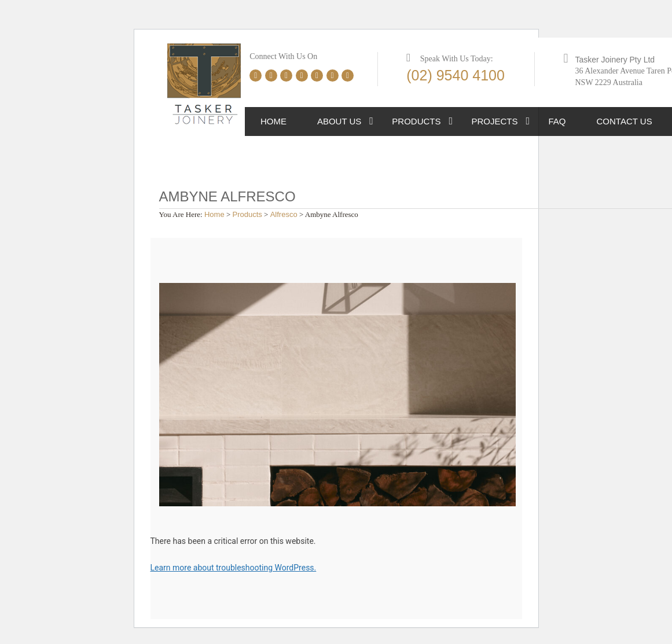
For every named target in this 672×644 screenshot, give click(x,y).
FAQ (557, 121)
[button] (371, 122)
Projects (495, 121)
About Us (339, 121)
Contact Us (625, 121)
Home (273, 121)
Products (416, 121)
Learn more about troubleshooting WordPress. (234, 568)
